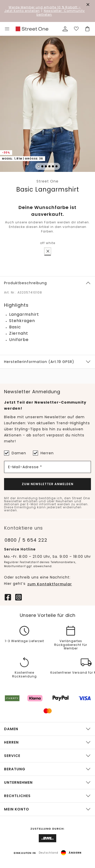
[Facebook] (8, 597)
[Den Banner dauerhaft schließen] (88, 5)
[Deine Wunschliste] (76, 29)
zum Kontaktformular (50, 584)
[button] (48, 105)
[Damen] (7, 453)
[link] (32, 29)
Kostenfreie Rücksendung (24, 675)
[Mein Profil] (65, 29)
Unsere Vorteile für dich (48, 615)
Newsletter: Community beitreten (61, 12)
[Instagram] (18, 597)
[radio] (48, 251)
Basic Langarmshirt (48, 189)
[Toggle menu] (7, 29)
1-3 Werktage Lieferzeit (24, 641)
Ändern (75, 853)
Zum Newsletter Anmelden (48, 484)
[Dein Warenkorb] (87, 29)
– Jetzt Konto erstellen (43, 9)
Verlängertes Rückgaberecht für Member (71, 645)
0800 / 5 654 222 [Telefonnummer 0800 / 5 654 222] (26, 540)
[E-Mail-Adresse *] (48, 467)
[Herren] (35, 453)
